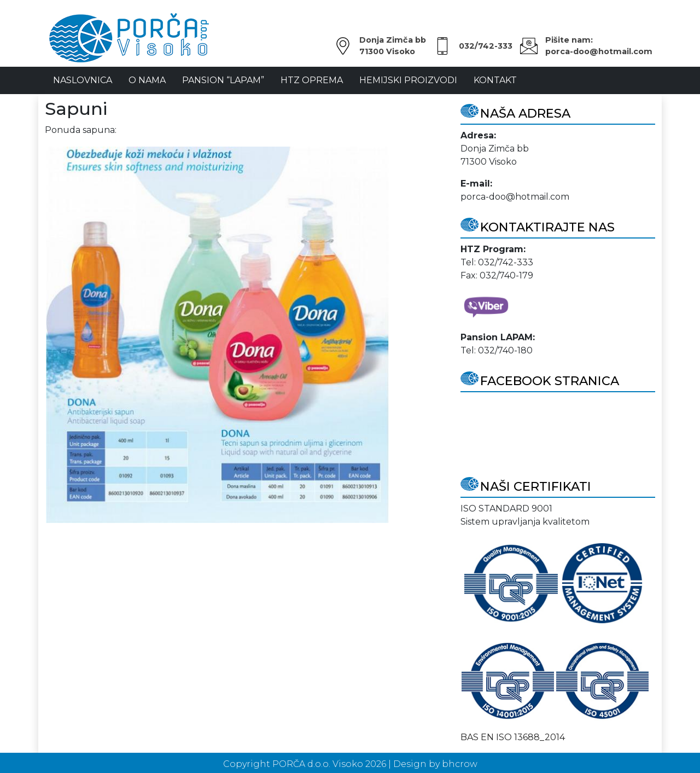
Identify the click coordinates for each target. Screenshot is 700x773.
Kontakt (495, 80)
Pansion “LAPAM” (223, 80)
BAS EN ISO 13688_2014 (513, 737)
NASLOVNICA (83, 80)
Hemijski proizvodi (408, 80)
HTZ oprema (312, 80)
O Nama (147, 80)
